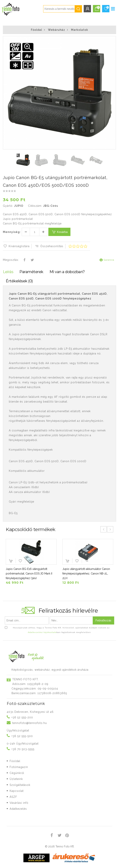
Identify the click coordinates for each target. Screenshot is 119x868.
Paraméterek (31, 272)
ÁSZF (13, 797)
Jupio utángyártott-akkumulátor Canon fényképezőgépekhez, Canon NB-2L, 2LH (86, 574)
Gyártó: (8, 206)
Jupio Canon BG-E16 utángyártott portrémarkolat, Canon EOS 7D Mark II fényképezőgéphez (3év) (29, 574)
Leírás (8, 272)
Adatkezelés (18, 809)
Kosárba (59, 232)
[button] (113, 39)
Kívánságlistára (16, 246)
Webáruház (57, 30)
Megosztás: (11, 260)
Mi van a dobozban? (67, 272)
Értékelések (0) (19, 281)
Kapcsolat (17, 791)
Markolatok (80, 30)
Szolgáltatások (20, 785)
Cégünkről (17, 773)
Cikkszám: (35, 206)
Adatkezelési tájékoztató (42, 632)
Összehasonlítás (49, 246)
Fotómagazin (19, 767)
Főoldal (36, 30)
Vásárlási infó (19, 803)
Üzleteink (16, 779)
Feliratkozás (103, 620)
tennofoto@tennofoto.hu (30, 723)
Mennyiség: (12, 232)
